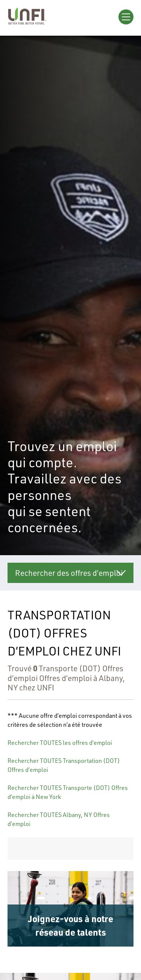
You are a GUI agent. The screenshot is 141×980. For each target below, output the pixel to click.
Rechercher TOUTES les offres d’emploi (60, 742)
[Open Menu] (126, 17)
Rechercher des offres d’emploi (69, 573)
